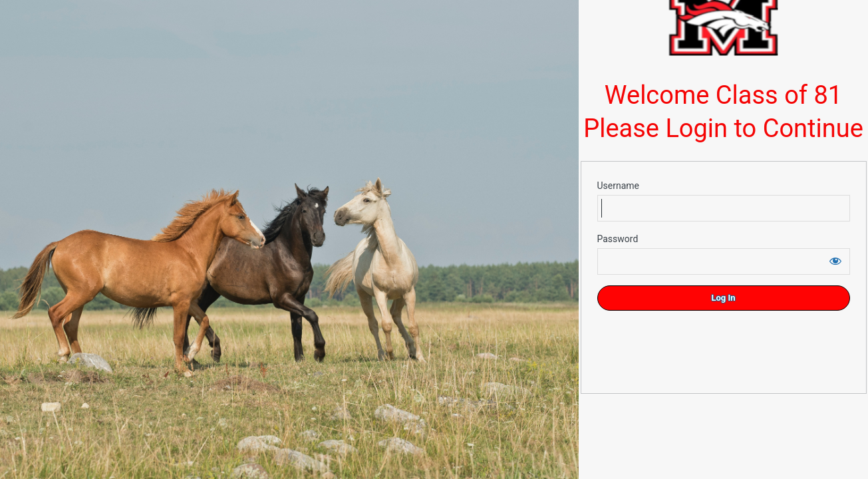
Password (618, 239)
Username (619, 186)
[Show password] (835, 261)
